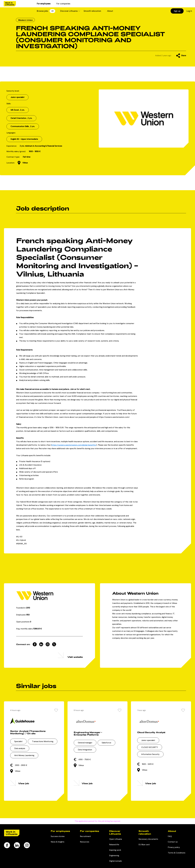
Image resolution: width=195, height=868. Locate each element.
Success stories (58, 836)
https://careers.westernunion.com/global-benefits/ (74, 445)
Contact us (173, 842)
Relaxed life (114, 845)
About (110, 11)
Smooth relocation (92, 11)
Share (181, 56)
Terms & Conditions (177, 853)
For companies (63, 4)
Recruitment (85, 836)
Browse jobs (46, 11)
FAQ (170, 836)
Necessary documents (148, 839)
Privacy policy (174, 847)
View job (24, 783)
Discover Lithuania (69, 11)
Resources (85, 842)
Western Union (25, 20)
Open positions (24, 622)
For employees (44, 4)
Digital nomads (115, 861)
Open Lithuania (116, 839)
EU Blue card (144, 845)
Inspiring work (115, 850)
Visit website (75, 657)
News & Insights (58, 842)
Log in (189, 11)
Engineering (114, 855)
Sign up (177, 11)
